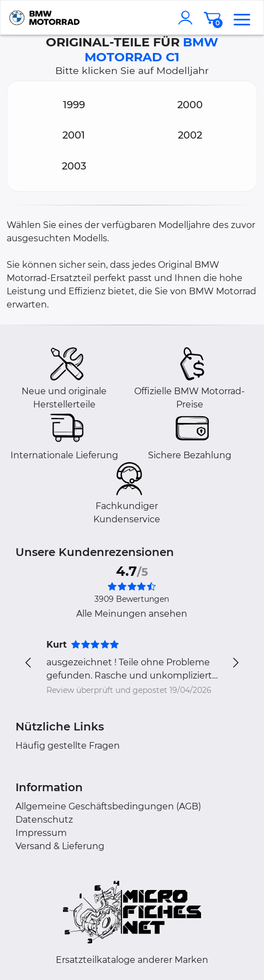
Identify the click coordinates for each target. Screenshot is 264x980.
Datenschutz (44, 820)
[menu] (242, 18)
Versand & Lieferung (60, 846)
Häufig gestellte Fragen (68, 746)
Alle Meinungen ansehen (132, 614)
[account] (188, 18)
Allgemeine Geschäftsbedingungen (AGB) (108, 806)
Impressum (41, 833)
